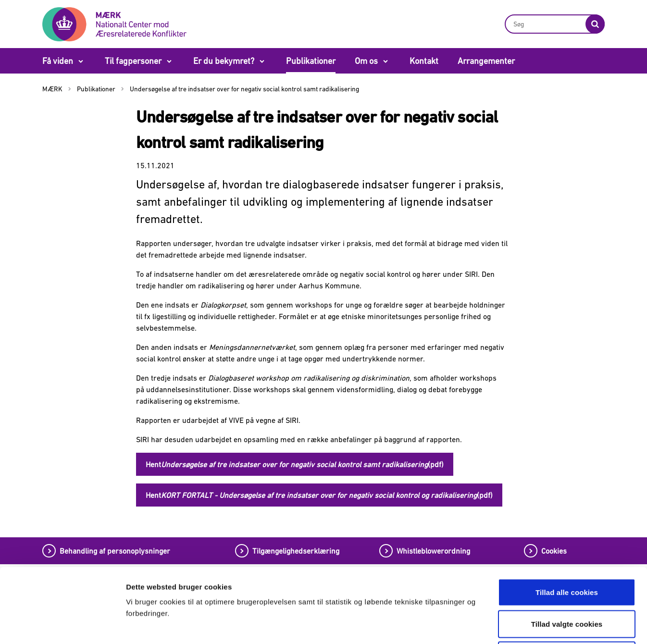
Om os (366, 61)
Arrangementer (486, 61)
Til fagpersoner (133, 61)
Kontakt (424, 61)
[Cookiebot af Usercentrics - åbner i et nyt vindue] (62, 625)
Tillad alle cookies (567, 518)
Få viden (58, 61)
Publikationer (311, 61)
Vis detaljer (504, 625)
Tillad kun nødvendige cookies (566, 581)
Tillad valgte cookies (567, 550)
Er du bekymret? (224, 61)
